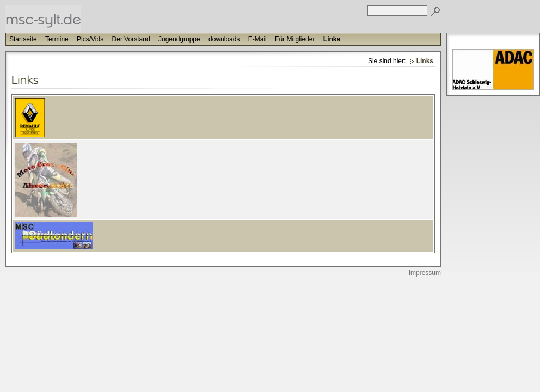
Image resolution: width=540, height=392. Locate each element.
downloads (224, 39)
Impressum (425, 273)
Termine (57, 39)
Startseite (23, 39)
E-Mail (257, 39)
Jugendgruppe (179, 39)
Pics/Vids (90, 39)
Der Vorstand (131, 39)
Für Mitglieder (295, 39)
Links (332, 39)
